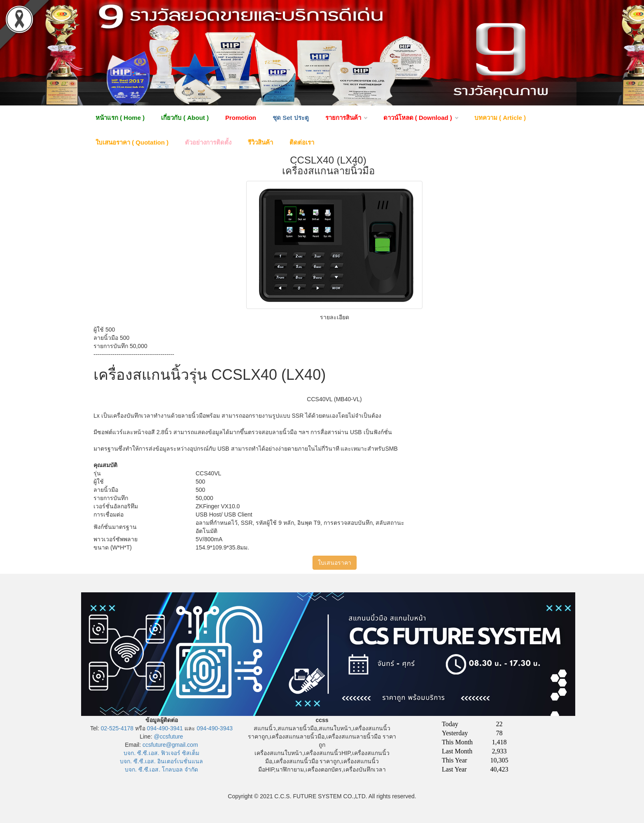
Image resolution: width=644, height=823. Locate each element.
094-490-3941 (165, 728)
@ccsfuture (169, 736)
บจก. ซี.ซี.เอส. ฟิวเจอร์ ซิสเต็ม (161, 753)
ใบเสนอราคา (335, 563)
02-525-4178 (117, 728)
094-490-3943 (215, 728)
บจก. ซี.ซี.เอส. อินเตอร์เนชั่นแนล (161, 761)
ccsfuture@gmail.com (170, 745)
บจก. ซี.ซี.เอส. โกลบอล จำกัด (161, 769)
